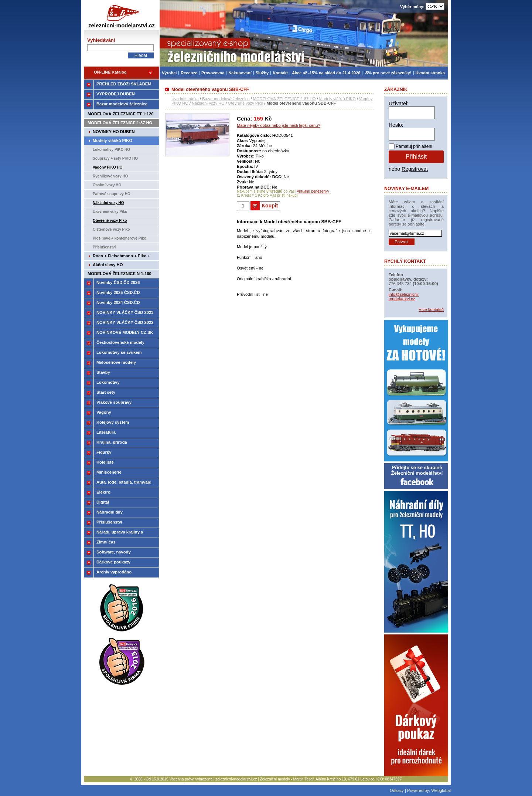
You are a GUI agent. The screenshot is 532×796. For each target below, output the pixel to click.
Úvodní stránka (185, 99)
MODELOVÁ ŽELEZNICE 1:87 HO (284, 99)
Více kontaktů (431, 309)
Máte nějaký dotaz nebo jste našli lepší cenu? (279, 125)
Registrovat (415, 169)
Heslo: (396, 125)
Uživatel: (399, 104)
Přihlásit (416, 157)
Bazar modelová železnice (226, 99)
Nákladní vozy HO (208, 103)
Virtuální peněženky (313, 191)
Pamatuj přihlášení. (415, 146)
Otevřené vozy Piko (245, 103)
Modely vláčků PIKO (337, 99)
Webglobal (441, 790)
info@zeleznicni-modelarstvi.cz (404, 297)
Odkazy (397, 790)
